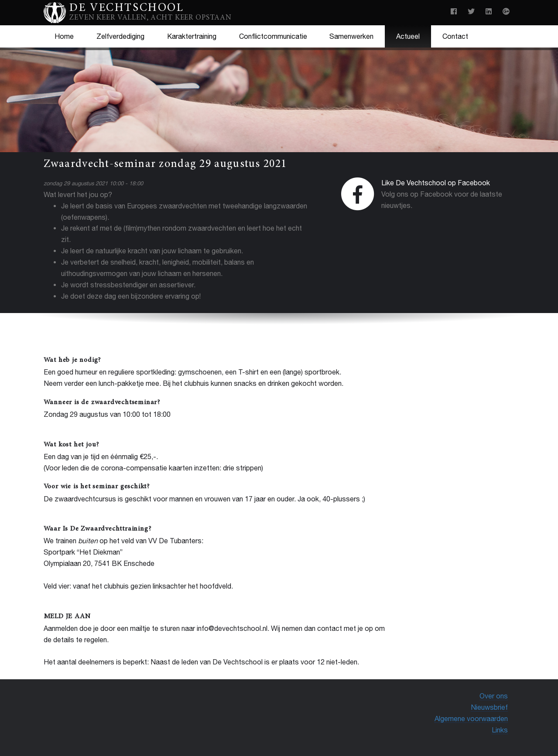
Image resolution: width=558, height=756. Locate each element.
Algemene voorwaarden (471, 719)
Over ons (494, 696)
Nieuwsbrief (489, 707)
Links (500, 730)
